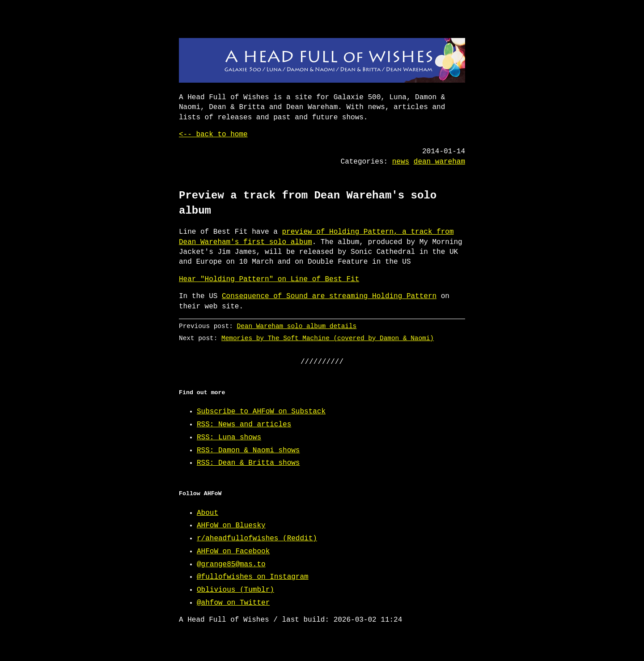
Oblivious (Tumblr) (235, 590)
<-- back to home (213, 135)
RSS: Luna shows (229, 438)
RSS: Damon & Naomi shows (248, 450)
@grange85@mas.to (231, 564)
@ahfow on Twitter (233, 603)
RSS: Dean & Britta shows (248, 463)
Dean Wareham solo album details (297, 326)
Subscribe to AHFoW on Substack (261, 412)
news (401, 162)
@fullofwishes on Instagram (253, 577)
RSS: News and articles (244, 425)
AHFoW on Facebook (233, 552)
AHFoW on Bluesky (231, 526)
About (208, 513)
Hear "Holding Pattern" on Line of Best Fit (269, 279)
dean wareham (439, 162)
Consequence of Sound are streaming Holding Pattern (329, 296)
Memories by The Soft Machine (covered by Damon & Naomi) (328, 338)
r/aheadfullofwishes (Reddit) (257, 539)
